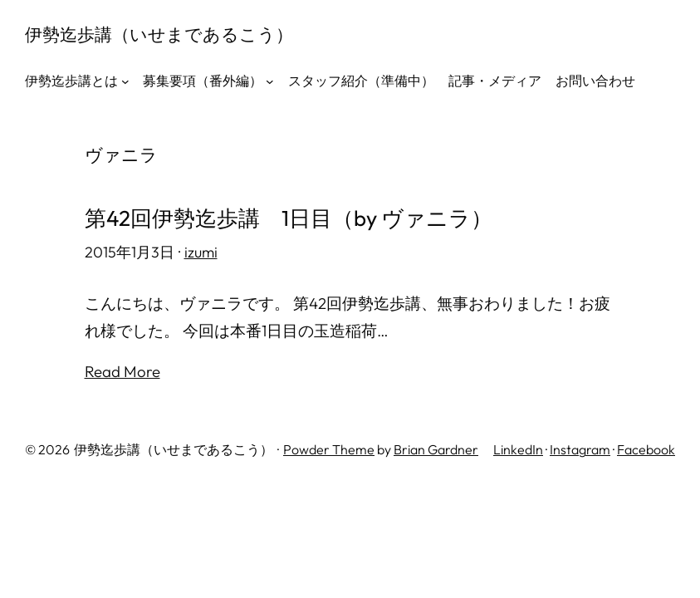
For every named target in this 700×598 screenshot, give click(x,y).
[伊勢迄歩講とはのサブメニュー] (125, 81)
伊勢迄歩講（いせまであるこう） (159, 34)
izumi (201, 252)
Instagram (580, 449)
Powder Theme (329, 449)
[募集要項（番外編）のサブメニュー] (270, 81)
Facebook (646, 449)
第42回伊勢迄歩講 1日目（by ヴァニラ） (289, 218)
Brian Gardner (436, 449)
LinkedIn (518, 449)
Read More (122, 371)
